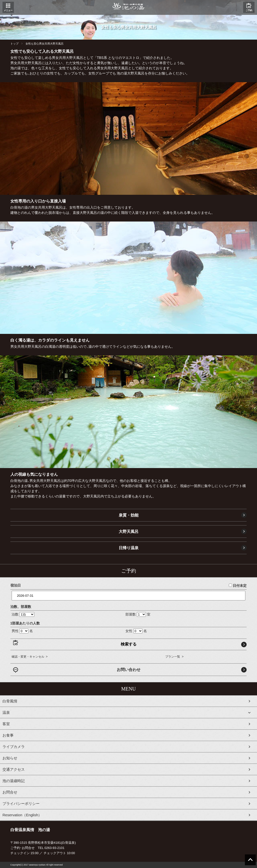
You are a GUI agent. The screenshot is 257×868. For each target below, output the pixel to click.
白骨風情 (10, 701)
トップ (14, 44)
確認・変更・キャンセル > (30, 657)
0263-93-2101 (55, 848)
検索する (129, 644)
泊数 (15, 614)
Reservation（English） (22, 815)
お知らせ (10, 758)
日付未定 (238, 586)
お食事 (8, 735)
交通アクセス (14, 769)
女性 (129, 631)
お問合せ (10, 792)
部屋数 (131, 614)
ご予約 (249, 10)
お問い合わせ (129, 670)
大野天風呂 (129, 532)
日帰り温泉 (129, 548)
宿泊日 (16, 585)
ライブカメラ (14, 747)
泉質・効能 (129, 515)
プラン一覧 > (174, 657)
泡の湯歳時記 (14, 781)
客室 (6, 724)
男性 (15, 631)
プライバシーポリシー (21, 804)
